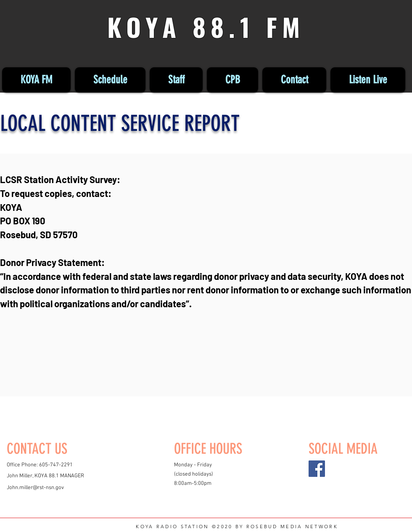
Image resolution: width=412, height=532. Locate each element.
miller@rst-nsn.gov (42, 488)
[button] (232, 80)
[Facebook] (317, 469)
